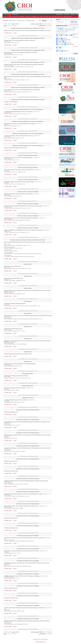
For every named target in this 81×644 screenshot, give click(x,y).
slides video (8, 33)
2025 (38, 17)
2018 (59, 17)
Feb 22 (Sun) (15, 17)
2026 (59, 29)
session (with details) (30, 20)
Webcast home (59, 14)
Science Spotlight (61, 44)
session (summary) (21, 20)
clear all (74, 28)
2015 (67, 17)
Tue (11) (69, 35)
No (62, 48)
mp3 (15, 33)
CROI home (66, 14)
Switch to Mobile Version (41, 642)
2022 (47, 17)
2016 (65, 17)
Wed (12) (74, 35)
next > (46, 24)
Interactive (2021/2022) (70, 44)
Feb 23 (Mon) (21, 17)
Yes (59, 48)
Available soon (66, 51)
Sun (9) (59, 35)
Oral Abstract (60, 41)
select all (77, 28)
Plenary (59, 38)
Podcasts (72, 14)
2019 (56, 17)
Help (77, 14)
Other (66, 41)
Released (60, 51)
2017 (62, 17)
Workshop (60, 40)
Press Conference (61, 43)
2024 (41, 17)
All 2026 (10, 17)
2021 (50, 17)
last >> (50, 24)
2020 (53, 17)
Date (10, 14)
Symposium (65, 38)
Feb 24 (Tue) (28, 17)
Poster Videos (69, 43)
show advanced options (74, 24)
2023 (44, 17)
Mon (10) (64, 35)
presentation (13, 20)
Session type (15, 14)
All (4, 17)
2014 (70, 17)
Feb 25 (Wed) (34, 17)
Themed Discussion (67, 40)
